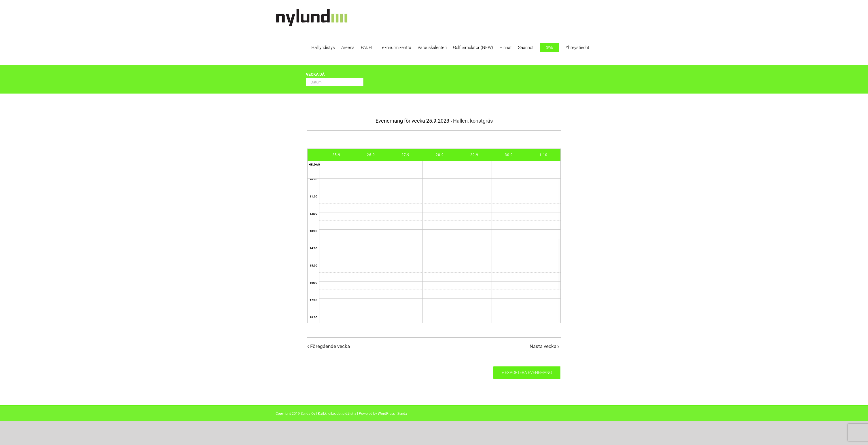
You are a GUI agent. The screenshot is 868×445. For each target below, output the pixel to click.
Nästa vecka (543, 346)
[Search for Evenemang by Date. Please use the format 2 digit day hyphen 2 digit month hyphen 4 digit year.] (335, 82)
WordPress (386, 414)
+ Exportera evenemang (527, 372)
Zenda (402, 414)
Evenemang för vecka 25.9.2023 (412, 121)
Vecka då (315, 75)
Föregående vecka (330, 346)
